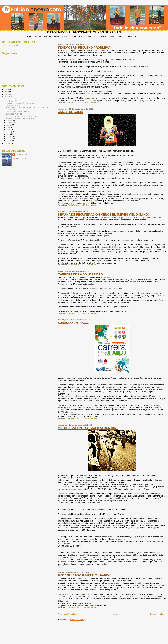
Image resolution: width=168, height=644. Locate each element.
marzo (9, 136)
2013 (7, 92)
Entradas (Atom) (78, 620)
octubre (10, 121)
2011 (7, 97)
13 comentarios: (93, 608)
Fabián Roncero (22, 154)
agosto (9, 125)
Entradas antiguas (158, 614)
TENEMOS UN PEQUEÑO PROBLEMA (84, 47)
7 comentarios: (92, 265)
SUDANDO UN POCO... (73, 323)
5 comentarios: (92, 419)
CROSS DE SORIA (70, 112)
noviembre (11, 101)
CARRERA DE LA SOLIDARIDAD (80, 274)
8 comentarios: (92, 205)
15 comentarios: (93, 102)
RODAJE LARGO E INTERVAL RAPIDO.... (86, 575)
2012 (7, 94)
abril (9, 134)
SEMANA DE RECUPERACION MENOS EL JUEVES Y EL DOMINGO (104, 214)
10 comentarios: (92, 313)
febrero (10, 139)
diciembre (11, 99)
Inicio (114, 614)
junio (9, 130)
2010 (7, 143)
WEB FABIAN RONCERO (12, 46)
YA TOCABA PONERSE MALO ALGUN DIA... (88, 428)
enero (9, 141)
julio (8, 127)
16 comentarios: (92, 566)
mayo (9, 132)
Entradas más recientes (68, 614)
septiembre (11, 123)
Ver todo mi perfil (20, 158)
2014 (7, 89)
